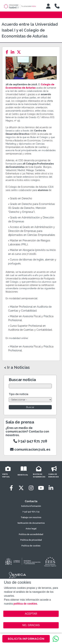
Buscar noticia (22, 380)
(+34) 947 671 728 (30, 441)
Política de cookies (31, 546)
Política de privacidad (31, 540)
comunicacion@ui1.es (30, 449)
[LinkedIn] (13, 52)
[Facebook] (8, 52)
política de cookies (25, 604)
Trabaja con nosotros (31, 517)
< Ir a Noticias (17, 367)
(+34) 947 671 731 (31, 512)
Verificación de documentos (31, 523)
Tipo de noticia (19, 394)
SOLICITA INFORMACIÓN (26, 639)
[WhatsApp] (56, 639)
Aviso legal (31, 529)
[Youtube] (41, 488)
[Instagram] (31, 488)
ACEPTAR (31, 614)
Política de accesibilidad (31, 534)
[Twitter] (20, 52)
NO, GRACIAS (31, 625)
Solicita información (31, 506)
